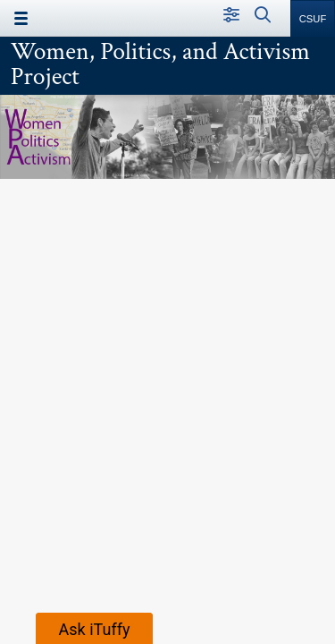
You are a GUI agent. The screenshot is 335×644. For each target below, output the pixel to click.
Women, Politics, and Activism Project (160, 64)
